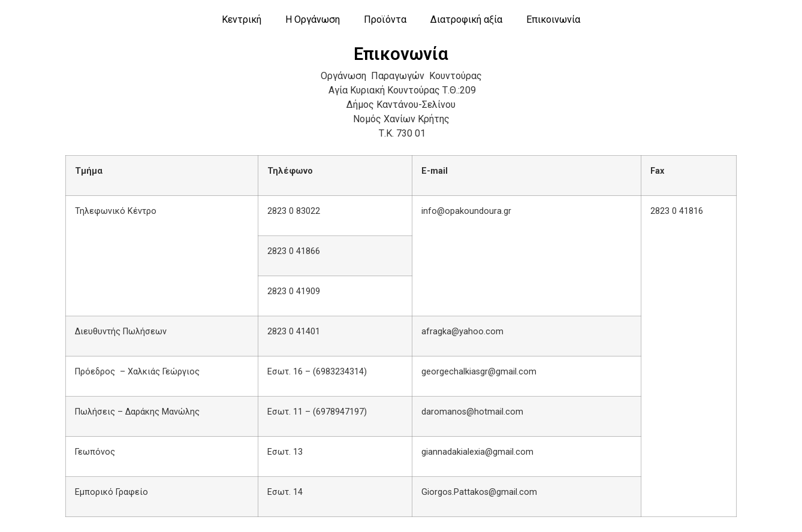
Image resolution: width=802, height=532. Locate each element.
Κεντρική (242, 19)
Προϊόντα (385, 19)
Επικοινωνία (553, 19)
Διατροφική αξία (466, 19)
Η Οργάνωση (313, 19)
